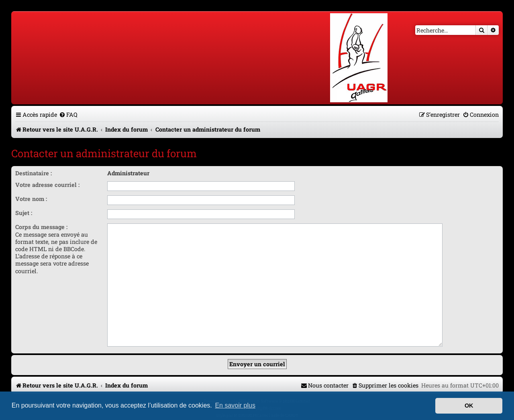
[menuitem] (68, 115)
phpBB (237, 379)
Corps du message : (41, 227)
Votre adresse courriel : (47, 185)
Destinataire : (34, 173)
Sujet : (24, 213)
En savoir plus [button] (235, 405)
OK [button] (469, 406)
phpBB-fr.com (268, 387)
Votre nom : (31, 199)
